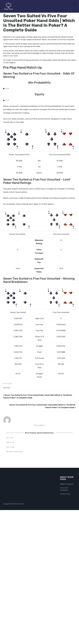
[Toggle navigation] (74, 5)
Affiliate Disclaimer (67, 618)
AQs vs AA (10, 576)
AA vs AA (10, 572)
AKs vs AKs (11, 581)
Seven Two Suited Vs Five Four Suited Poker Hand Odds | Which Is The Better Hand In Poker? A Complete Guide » (43, 540)
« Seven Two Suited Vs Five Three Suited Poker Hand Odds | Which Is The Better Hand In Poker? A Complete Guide (38, 530)
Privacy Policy (65, 628)
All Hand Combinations (15, 586)
